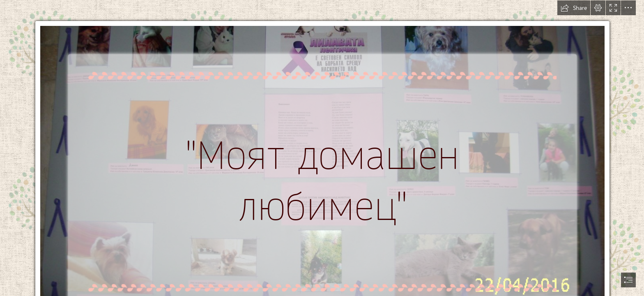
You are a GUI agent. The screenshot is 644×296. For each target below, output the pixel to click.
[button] (574, 8)
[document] (322, 148)
